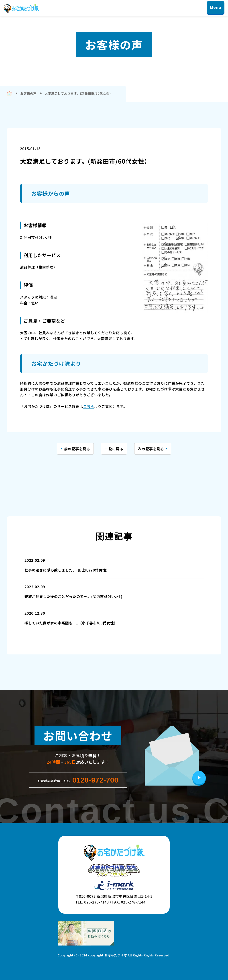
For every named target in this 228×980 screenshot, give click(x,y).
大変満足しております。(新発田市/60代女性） (79, 93)
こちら (89, 406)
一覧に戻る (114, 449)
